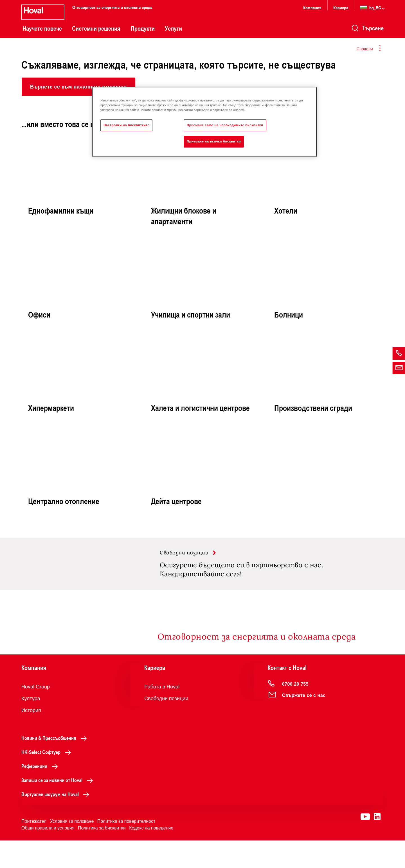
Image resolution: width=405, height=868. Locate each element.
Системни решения (96, 28)
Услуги (173, 28)
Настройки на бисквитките (126, 125)
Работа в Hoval (162, 714)
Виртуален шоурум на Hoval (57, 822)
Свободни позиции (166, 726)
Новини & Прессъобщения (56, 765)
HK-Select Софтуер (48, 779)
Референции (41, 794)
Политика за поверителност (126, 849)
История (31, 738)
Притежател (34, 849)
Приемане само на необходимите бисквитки (225, 125)
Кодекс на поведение (151, 855)
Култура (31, 726)
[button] (78, 87)
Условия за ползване (72, 849)
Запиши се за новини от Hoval (59, 808)
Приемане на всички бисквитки (214, 141)
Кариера (341, 7)
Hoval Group (36, 714)
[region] (204, 122)
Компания (312, 7)
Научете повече (42, 28)
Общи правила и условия (48, 855)
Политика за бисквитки (102, 855)
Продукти (143, 28)
